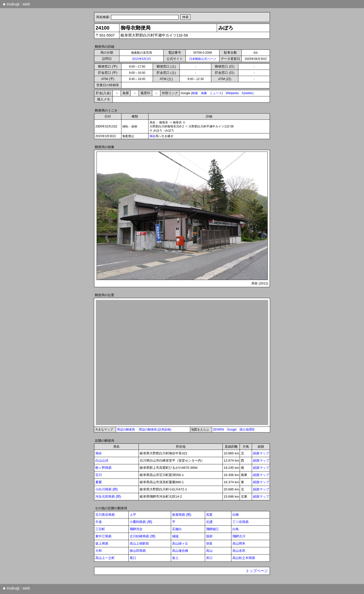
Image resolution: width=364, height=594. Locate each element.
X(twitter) (248, 93)
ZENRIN (219, 430)
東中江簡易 (103, 536)
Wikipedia (232, 93)
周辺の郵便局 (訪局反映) (155, 430)
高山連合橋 (180, 551)
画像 (204, 93)
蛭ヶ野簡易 (103, 468)
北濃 (209, 522)
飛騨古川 (239, 536)
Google (232, 430)
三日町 (100, 529)
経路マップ (261, 453)
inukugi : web (16, 4)
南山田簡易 (138, 551)
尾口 (133, 558)
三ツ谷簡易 (240, 522)
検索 (195, 93)
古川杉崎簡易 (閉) (143, 536)
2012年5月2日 (142, 59)
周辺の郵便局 (126, 430)
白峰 (236, 515)
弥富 (209, 543)
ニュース (216, 93)
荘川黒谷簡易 (105, 515)
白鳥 (236, 529)
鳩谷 (152, 136)
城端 (175, 536)
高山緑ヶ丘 (180, 543)
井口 (209, 558)
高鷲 (209, 515)
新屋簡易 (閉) (182, 515)
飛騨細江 (213, 529)
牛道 (99, 522)
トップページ (257, 571)
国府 (209, 536)
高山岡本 (239, 543)
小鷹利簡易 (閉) (141, 522)
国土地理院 (247, 430)
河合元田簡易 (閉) (108, 496)
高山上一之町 (105, 558)
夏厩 (99, 482)
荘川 (99, 475)
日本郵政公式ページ (203, 59)
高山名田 (239, 551)
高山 (209, 551)
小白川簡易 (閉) (107, 489)
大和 (99, 551)
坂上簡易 (102, 543)
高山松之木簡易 (244, 558)
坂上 (175, 558)
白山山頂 (102, 460)
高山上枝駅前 (139, 543)
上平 (133, 515)
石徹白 (177, 529)
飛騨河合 (136, 529)
